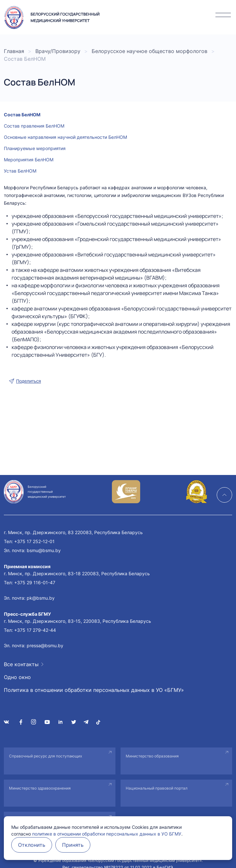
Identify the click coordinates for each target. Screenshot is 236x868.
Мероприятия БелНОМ (29, 160)
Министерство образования (152, 756)
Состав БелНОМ (22, 115)
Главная (14, 51)
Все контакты (21, 664)
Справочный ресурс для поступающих (45, 756)
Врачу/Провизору (58, 51)
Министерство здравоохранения (40, 788)
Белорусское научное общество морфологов (150, 51)
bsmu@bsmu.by (44, 550)
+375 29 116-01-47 (35, 582)
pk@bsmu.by (41, 598)
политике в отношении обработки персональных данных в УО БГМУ (107, 834)
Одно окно (17, 677)
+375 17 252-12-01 (34, 541)
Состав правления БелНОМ (34, 126)
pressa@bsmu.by (45, 645)
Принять (73, 845)
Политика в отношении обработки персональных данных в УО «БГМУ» (94, 690)
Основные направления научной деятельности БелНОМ (65, 137)
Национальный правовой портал (157, 788)
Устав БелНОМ (20, 171)
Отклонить (32, 845)
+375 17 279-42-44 (35, 630)
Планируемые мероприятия (35, 148)
